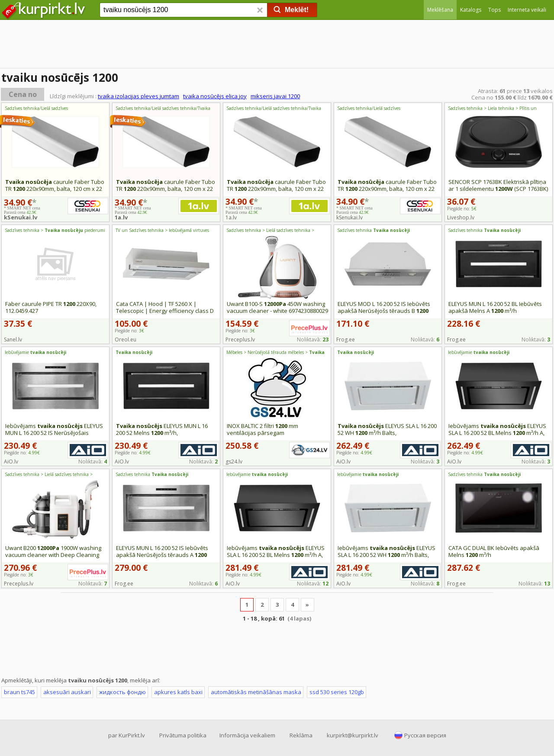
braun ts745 (19, 692)
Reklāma (301, 735)
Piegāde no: (462, 209)
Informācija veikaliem (247, 735)
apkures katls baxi (178, 692)
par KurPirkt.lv (127, 735)
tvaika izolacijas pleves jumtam (138, 96)
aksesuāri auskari (67, 692)
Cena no (23, 94)
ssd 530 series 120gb (337, 692)
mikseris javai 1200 (275, 96)
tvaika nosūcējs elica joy (215, 96)
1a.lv (121, 217)
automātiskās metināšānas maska (256, 692)
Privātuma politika (183, 735)
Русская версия (425, 735)
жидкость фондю (122, 692)
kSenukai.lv (21, 217)
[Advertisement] (277, 45)
